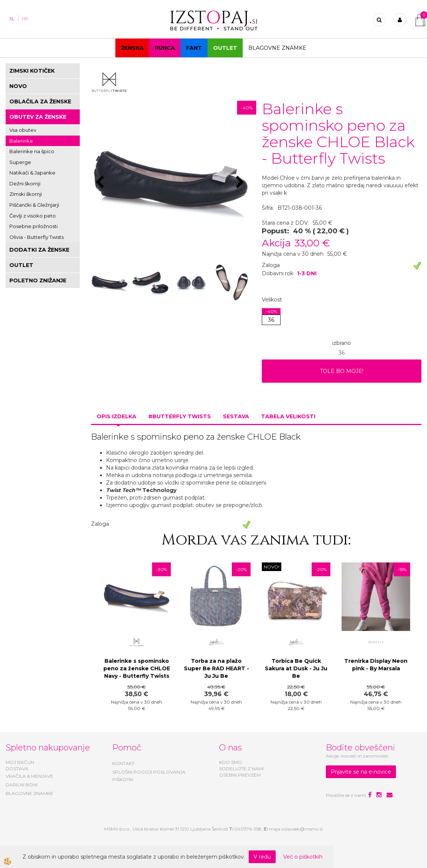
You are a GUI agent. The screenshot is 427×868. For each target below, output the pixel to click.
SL (12, 19)
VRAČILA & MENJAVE (29, 776)
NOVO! (272, 567)
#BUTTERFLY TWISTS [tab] (180, 416)
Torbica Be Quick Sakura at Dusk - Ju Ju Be (296, 668)
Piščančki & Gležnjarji (34, 205)
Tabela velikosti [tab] (288, 416)
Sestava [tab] (236, 416)
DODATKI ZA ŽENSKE (39, 250)
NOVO (18, 86)
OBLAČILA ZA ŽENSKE (40, 101)
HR (25, 19)
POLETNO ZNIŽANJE (38, 280)
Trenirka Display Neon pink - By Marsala (376, 665)
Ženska (132, 48)
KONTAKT (123, 763)
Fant (194, 48)
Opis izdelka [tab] (116, 416)
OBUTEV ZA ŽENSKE (38, 117)
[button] (241, 183)
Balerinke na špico (32, 151)
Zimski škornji (26, 194)
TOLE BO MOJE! (342, 371)
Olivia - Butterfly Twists (37, 237)
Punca (165, 48)
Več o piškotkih (303, 857)
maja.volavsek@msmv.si (296, 829)
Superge (20, 162)
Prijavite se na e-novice (361, 772)
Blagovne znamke (277, 48)
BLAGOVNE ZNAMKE (29, 793)
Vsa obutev (23, 130)
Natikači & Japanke (32, 173)
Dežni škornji (25, 183)
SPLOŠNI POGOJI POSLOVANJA (149, 772)
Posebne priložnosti (34, 226)
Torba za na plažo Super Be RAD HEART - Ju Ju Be (216, 668)
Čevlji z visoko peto (33, 216)
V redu (262, 857)
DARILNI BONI (22, 785)
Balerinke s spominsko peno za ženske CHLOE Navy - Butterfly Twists (137, 668)
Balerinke (21, 141)
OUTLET (225, 48)
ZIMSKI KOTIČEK (32, 71)
